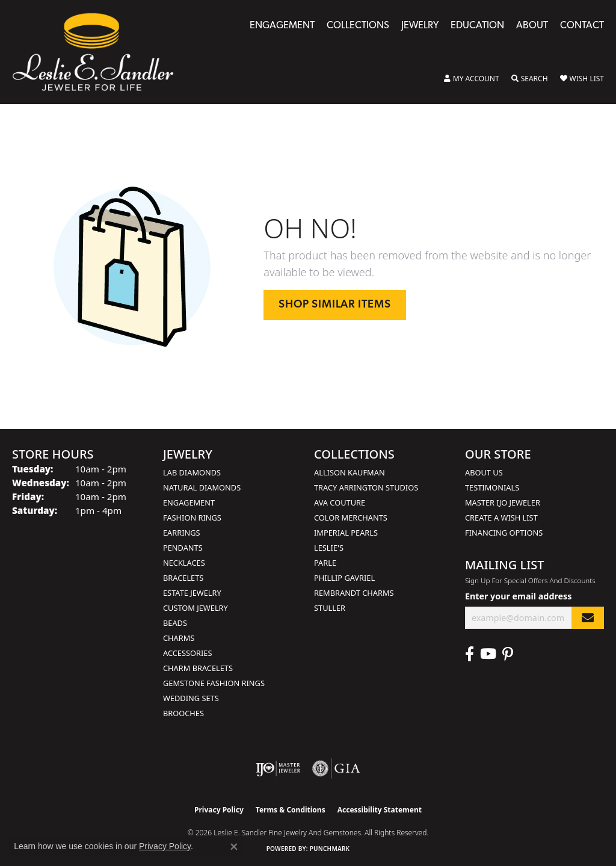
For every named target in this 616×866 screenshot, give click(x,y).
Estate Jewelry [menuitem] (192, 593)
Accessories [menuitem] (187, 653)
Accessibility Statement (380, 810)
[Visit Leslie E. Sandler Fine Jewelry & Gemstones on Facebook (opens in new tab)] (470, 654)
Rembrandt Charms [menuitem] (354, 593)
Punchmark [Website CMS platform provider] (330, 849)
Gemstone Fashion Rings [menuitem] (214, 683)
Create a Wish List (501, 518)
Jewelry (420, 26)
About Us (484, 472)
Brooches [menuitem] (183, 713)
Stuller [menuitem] (330, 608)
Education (477, 26)
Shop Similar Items (334, 305)
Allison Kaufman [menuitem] (350, 472)
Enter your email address (518, 596)
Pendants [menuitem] (183, 548)
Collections (358, 26)
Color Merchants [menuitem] (351, 518)
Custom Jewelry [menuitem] (196, 608)
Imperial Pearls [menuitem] (346, 533)
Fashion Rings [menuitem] (192, 518)
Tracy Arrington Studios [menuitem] (366, 487)
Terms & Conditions (291, 810)
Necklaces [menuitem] (184, 563)
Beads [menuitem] (175, 623)
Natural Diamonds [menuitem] (202, 487)
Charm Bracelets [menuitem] (198, 668)
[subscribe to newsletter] (588, 618)
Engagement (282, 26)
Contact (582, 26)
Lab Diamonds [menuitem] (192, 472)
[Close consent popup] (234, 847)
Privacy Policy (219, 810)
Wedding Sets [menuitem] (191, 698)
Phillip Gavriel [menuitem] (344, 578)
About (532, 26)
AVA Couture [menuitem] (340, 503)
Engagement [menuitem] (189, 503)
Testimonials (492, 487)
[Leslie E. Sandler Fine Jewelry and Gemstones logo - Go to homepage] (99, 52)
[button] (472, 79)
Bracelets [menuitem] (183, 578)
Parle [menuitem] (325, 563)
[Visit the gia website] (336, 769)
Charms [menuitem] (179, 638)
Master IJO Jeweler (503, 503)
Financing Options (504, 533)
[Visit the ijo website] (278, 769)
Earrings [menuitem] (182, 533)
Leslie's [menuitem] (329, 548)
